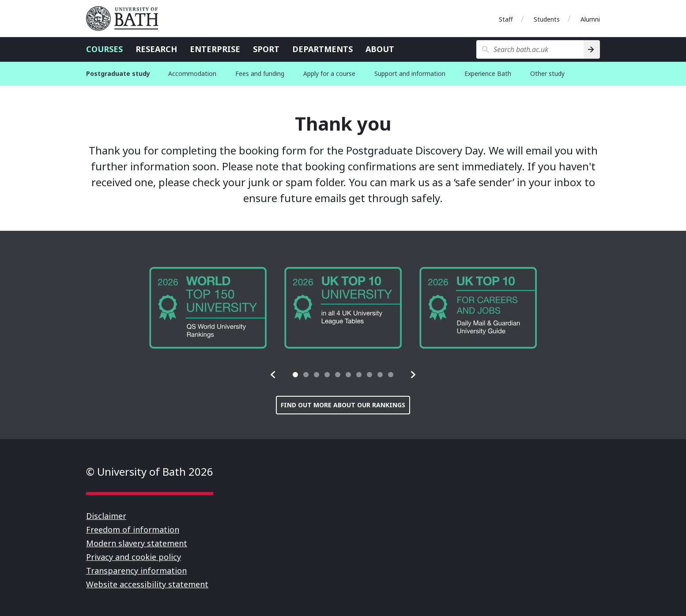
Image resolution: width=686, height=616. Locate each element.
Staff (506, 19)
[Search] (592, 49)
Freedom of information (133, 530)
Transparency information (136, 571)
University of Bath (126, 19)
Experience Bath (488, 73)
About (380, 49)
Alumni (590, 19)
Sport (266, 49)
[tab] (295, 375)
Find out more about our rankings (343, 405)
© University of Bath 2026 (150, 471)
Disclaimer (106, 516)
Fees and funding (260, 73)
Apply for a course (329, 73)
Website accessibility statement (147, 584)
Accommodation (192, 73)
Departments (322, 49)
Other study (547, 73)
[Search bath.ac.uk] (530, 49)
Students (547, 19)
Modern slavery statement (137, 543)
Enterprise (215, 49)
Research (156, 49)
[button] (273, 375)
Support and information (410, 73)
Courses (104, 49)
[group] (208, 308)
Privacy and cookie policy (134, 557)
